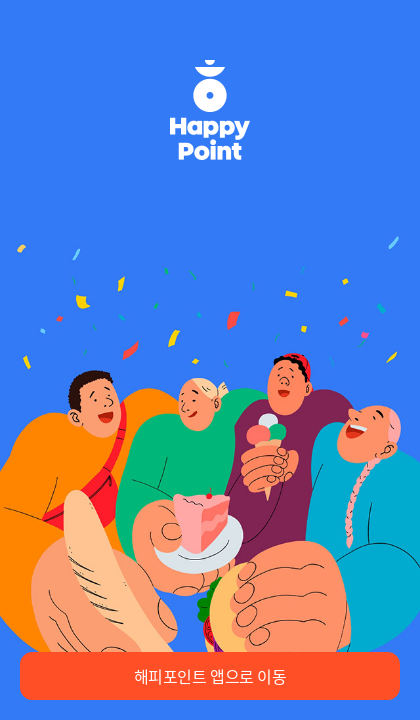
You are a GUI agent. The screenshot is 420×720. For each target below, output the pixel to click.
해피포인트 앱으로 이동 (210, 676)
